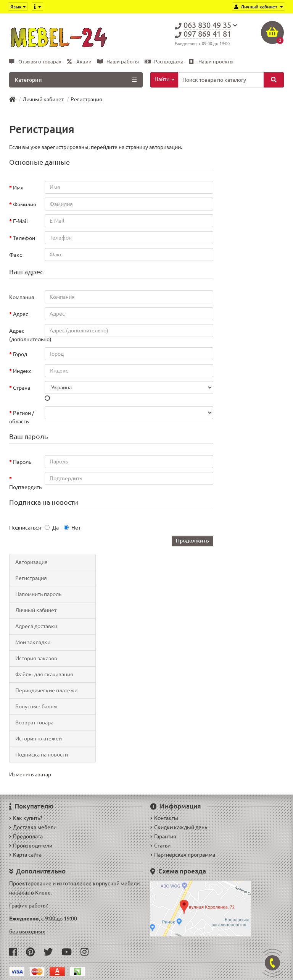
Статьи (160, 846)
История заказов (36, 658)
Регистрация (86, 99)
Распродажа (164, 62)
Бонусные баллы (36, 706)
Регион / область (22, 417)
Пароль (22, 462)
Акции (79, 62)
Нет (72, 528)
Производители (31, 846)
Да (52, 528)
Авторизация (31, 562)
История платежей (39, 739)
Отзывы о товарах (35, 62)
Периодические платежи (46, 690)
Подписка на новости (42, 755)
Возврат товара (34, 722)
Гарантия (163, 836)
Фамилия (25, 204)
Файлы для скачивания (44, 674)
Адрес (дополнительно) (25, 335)
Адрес (21, 314)
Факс (16, 255)
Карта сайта (25, 855)
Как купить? (26, 818)
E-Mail (20, 221)
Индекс (22, 371)
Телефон (24, 238)
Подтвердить (25, 487)
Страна (22, 388)
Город (20, 354)
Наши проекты (211, 62)
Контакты (164, 818)
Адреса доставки (36, 626)
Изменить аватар (30, 774)
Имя (18, 188)
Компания (22, 297)
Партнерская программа (183, 855)
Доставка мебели (33, 827)
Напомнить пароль (38, 594)
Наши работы (118, 62)
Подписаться (25, 528)
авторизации (165, 147)
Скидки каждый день (179, 827)
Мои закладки (33, 642)
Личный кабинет (43, 99)
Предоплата (26, 836)
